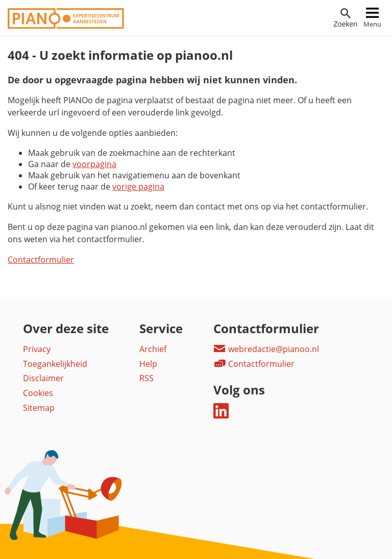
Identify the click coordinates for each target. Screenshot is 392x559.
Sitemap (39, 408)
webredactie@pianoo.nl (266, 349)
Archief (153, 349)
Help (148, 364)
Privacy (37, 349)
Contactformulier (41, 260)
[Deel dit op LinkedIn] (221, 415)
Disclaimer (43, 378)
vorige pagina (138, 187)
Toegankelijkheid (55, 364)
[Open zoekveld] (345, 18)
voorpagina (94, 164)
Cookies (38, 393)
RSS (146, 378)
